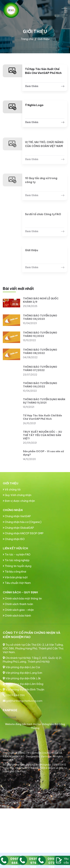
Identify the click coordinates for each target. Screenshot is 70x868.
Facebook (10, 717)
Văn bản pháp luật (15, 577)
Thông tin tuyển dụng (17, 566)
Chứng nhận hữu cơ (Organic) (22, 522)
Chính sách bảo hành (17, 616)
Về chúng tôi (12, 490)
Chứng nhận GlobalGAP (18, 528)
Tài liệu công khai (14, 572)
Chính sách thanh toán (18, 604)
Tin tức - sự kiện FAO (17, 555)
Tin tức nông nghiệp (16, 560)
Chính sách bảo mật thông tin (22, 599)
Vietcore (46, 756)
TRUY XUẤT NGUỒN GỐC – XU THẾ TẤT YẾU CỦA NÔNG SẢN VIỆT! (42, 435)
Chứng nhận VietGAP (17, 516)
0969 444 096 (14, 695)
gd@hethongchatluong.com (23, 701)
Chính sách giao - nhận (18, 610)
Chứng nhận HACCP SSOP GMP (23, 533)
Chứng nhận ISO (14, 539)
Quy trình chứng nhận (17, 495)
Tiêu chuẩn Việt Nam (17, 583)
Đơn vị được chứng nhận (19, 501)
